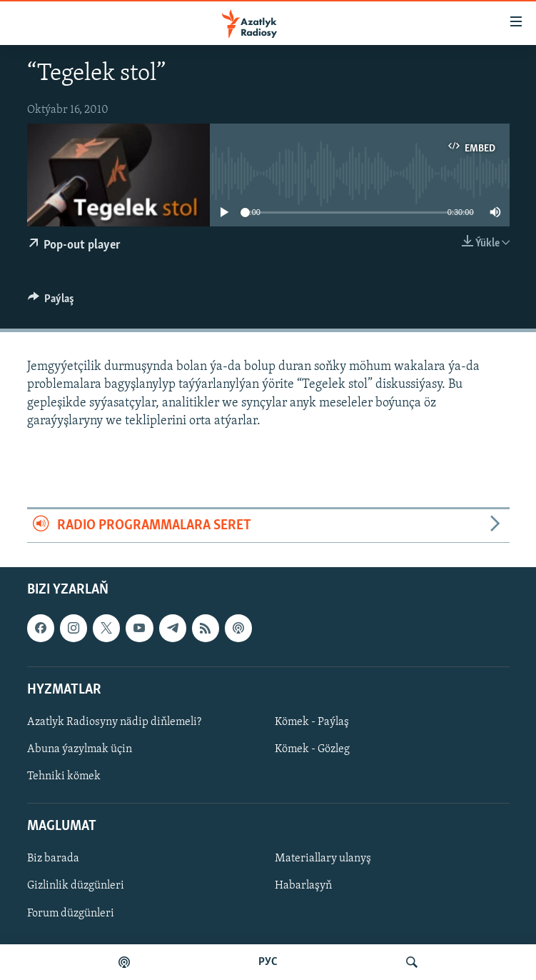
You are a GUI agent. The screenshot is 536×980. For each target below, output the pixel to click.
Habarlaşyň (303, 886)
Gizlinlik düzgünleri (76, 886)
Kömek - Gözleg (312, 749)
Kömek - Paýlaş (312, 722)
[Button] (51, 302)
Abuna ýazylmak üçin (80, 749)
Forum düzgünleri (71, 914)
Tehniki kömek (64, 776)
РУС (268, 962)
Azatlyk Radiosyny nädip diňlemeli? (114, 722)
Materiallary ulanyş (323, 859)
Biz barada (53, 859)
